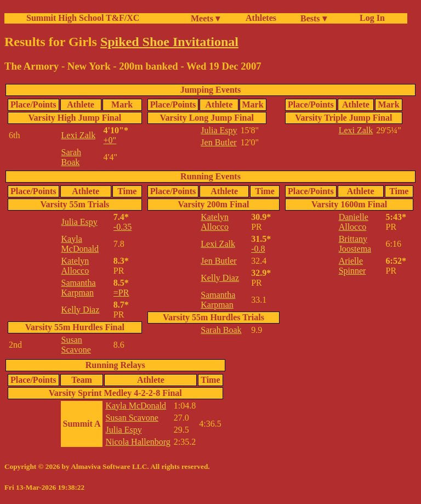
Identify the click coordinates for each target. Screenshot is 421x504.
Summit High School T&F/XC (83, 18)
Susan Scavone (76, 345)
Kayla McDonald (80, 244)
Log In (370, 18)
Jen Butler (218, 142)
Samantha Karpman (79, 288)
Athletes (261, 18)
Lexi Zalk (79, 135)
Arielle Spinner (352, 266)
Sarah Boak (71, 157)
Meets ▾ (205, 18)
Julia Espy (219, 130)
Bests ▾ (314, 18)
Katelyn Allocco (75, 266)
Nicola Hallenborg (138, 442)
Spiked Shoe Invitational (169, 42)
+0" (110, 140)
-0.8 (258, 249)
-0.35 (123, 227)
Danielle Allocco (354, 222)
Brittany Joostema (355, 244)
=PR (121, 293)
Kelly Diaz (81, 310)
